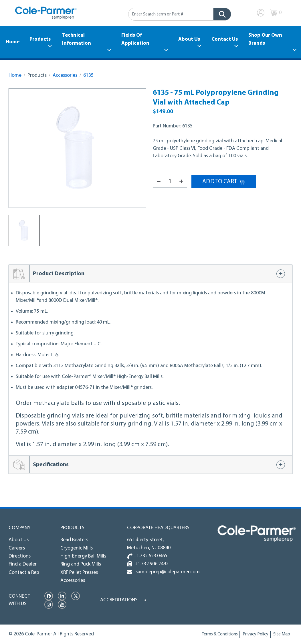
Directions (20, 556)
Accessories (65, 75)
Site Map (282, 634)
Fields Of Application (135, 39)
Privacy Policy (256, 634)
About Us (189, 39)
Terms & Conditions (220, 634)
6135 (88, 75)
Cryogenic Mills (77, 548)
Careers (17, 548)
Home (13, 42)
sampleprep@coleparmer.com (167, 572)
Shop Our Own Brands (265, 39)
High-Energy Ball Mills (83, 556)
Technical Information (77, 39)
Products (40, 39)
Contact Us (225, 39)
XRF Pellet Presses (79, 573)
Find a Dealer (23, 564)
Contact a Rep (24, 573)
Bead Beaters (74, 540)
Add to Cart (224, 182)
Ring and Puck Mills (81, 564)
